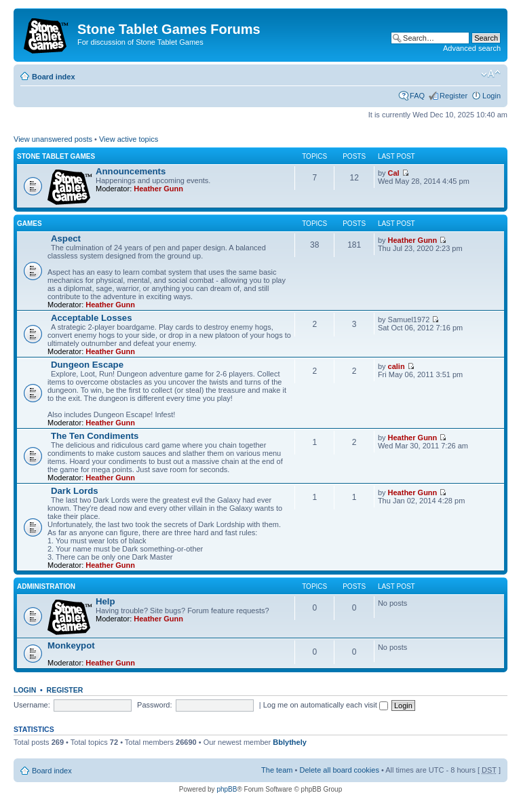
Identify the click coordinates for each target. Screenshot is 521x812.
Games (30, 224)
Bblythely (290, 742)
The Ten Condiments (95, 436)
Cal (394, 173)
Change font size (491, 74)
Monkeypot (71, 645)
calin (397, 366)
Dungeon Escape (87, 365)
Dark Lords (75, 491)
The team (277, 770)
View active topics (129, 139)
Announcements (131, 171)
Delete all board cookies (339, 770)
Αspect (66, 238)
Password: (154, 705)
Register (454, 96)
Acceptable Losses (91, 318)
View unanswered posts (53, 139)
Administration (46, 586)
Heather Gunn (158, 189)
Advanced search (472, 48)
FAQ (417, 96)
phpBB (227, 789)
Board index (54, 77)
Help (105, 601)
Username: (32, 705)
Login (491, 96)
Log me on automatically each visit (326, 705)
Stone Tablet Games (56, 156)
